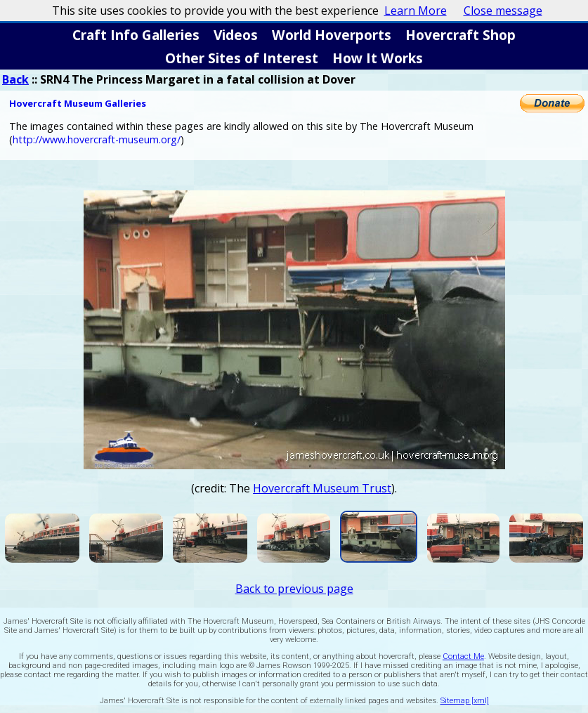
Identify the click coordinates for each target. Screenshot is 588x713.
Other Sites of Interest (242, 58)
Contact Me (463, 656)
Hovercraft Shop (460, 35)
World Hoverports (332, 35)
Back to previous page (294, 589)
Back (15, 79)
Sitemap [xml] (465, 701)
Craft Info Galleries (136, 35)
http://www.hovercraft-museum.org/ (97, 139)
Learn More (416, 11)
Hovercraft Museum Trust (322, 488)
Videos (236, 35)
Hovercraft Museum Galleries (78, 103)
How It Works (378, 58)
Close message (503, 11)
